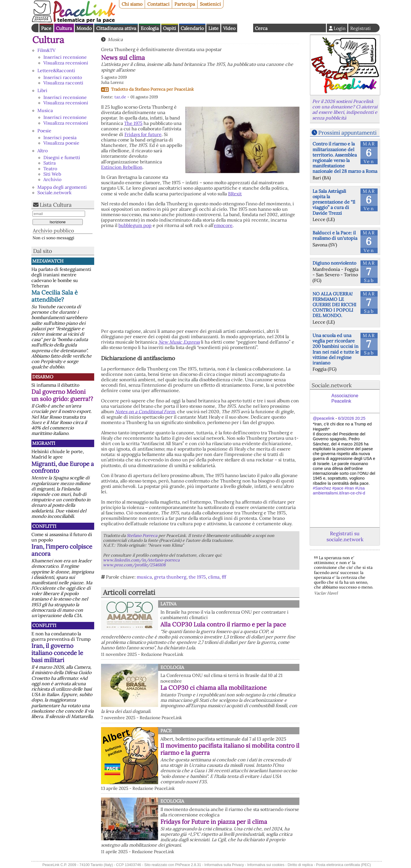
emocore (223, 225)
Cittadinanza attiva (116, 28)
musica (144, 577)
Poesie (44, 131)
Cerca (261, 28)
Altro (43, 151)
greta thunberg (170, 577)
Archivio (52, 179)
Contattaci (158, 4)
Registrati (360, 28)
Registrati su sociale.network (345, 536)
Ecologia (150, 28)
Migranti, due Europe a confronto (63, 467)
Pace (46, 28)
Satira (50, 163)
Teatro (50, 169)
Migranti (44, 443)
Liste (213, 28)
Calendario (192, 28)
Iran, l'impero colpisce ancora (62, 550)
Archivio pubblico (53, 231)
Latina (168, 604)
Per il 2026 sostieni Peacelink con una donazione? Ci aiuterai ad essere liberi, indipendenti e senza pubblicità (345, 109)
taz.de (120, 97)
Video (229, 28)
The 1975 (133, 123)
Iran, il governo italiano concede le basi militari (57, 653)
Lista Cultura (56, 205)
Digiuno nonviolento (334, 263)
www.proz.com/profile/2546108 (134, 565)
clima (214, 577)
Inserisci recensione (65, 57)
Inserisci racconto (63, 77)
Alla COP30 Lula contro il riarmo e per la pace (223, 624)
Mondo (84, 28)
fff (224, 577)
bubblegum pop (135, 225)
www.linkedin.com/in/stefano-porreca (141, 560)
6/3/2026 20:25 (352, 418)
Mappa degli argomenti (62, 187)
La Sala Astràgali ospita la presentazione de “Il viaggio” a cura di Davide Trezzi (334, 202)
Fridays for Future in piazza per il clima (214, 822)
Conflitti (44, 526)
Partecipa (185, 4)
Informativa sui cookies (266, 865)
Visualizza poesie (61, 143)
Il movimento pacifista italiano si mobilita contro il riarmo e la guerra (230, 749)
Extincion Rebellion (122, 167)
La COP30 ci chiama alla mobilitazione (213, 688)
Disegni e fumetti (62, 157)
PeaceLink (184, 89)
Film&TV (46, 50)
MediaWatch (48, 261)
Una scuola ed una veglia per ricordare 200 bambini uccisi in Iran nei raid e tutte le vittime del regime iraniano (336, 349)
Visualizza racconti (63, 83)
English (245, 28)
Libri (42, 90)
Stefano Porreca (150, 89)
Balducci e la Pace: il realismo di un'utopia (335, 235)
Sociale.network (55, 192)
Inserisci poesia (60, 137)
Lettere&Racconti (56, 70)
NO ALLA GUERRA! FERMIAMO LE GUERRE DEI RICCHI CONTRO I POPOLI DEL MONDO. (334, 305)
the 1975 (197, 577)
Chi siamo (132, 4)
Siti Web (52, 174)
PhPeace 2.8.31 (188, 865)
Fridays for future (143, 134)
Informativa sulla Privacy (224, 865)
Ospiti (170, 28)
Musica (45, 110)
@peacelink (324, 418)
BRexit (235, 194)
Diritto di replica (300, 865)
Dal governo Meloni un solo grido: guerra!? (62, 395)
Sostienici (210, 4)
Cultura (64, 28)
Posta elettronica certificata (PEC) (343, 865)
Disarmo (43, 377)
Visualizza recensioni (66, 63)
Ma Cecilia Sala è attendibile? (55, 296)
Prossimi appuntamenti (347, 133)
